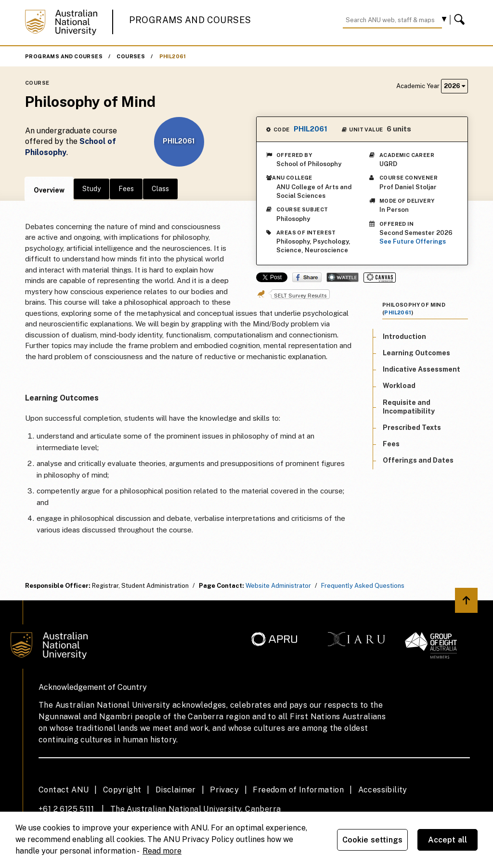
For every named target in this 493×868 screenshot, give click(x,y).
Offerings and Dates (418, 460)
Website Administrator (278, 586)
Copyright (122, 790)
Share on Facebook (307, 277)
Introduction (404, 337)
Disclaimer (176, 790)
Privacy (224, 790)
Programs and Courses (190, 20)
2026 (454, 86)
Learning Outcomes (416, 353)
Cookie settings (372, 840)
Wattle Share (343, 277)
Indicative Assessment (422, 369)
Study (91, 189)
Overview (49, 190)
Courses (131, 56)
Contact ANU (64, 790)
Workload (399, 386)
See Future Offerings (413, 241)
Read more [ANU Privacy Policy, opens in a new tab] (162, 851)
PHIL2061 (173, 56)
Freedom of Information (298, 790)
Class (160, 189)
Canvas (380, 278)
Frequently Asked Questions (363, 586)
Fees (126, 189)
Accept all (448, 840)
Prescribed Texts (412, 428)
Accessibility (383, 790)
